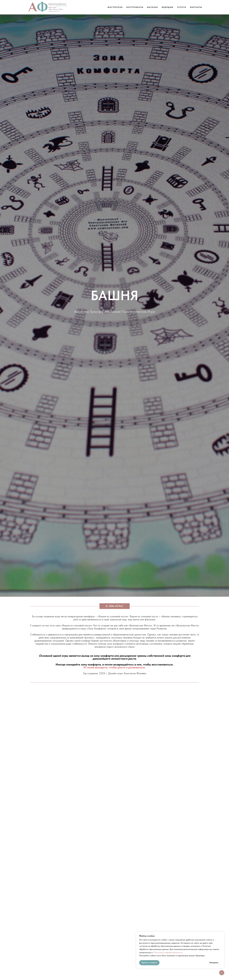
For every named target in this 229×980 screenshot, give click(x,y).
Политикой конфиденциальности (168, 952)
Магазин (152, 7)
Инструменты (135, 7)
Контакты (196, 7)
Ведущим (168, 7)
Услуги (182, 7)
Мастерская (115, 7)
